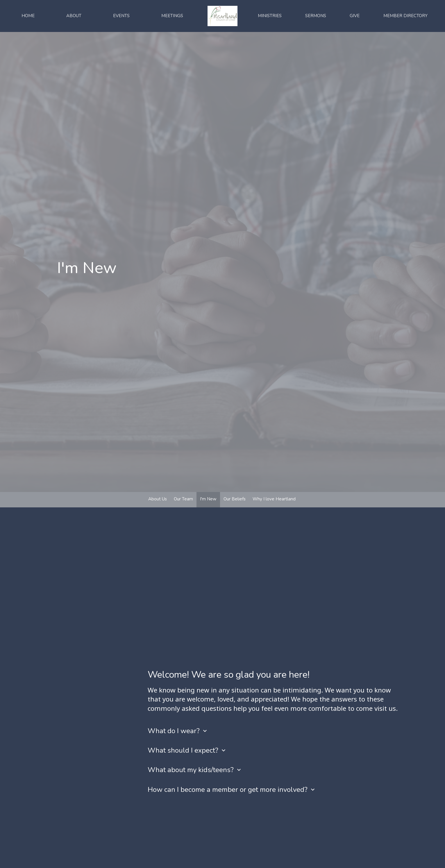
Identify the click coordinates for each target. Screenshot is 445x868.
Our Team (183, 499)
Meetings (172, 16)
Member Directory (405, 16)
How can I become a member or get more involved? (232, 790)
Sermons (316, 16)
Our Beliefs (235, 499)
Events (121, 16)
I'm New (208, 499)
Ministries (270, 16)
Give (355, 16)
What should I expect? (187, 750)
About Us (158, 499)
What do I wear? (178, 731)
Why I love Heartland (274, 499)
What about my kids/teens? (195, 770)
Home (28, 16)
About (74, 16)
